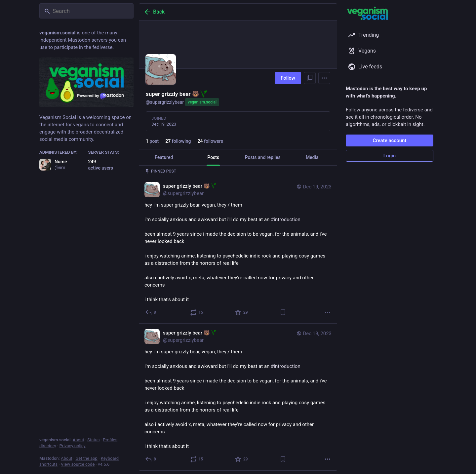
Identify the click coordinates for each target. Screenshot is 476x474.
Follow (288, 78)
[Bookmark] (283, 312)
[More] (328, 312)
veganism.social (202, 102)
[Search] (86, 11)
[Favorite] (242, 312)
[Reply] (151, 312)
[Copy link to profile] (310, 78)
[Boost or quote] (197, 312)
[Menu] (324, 78)
